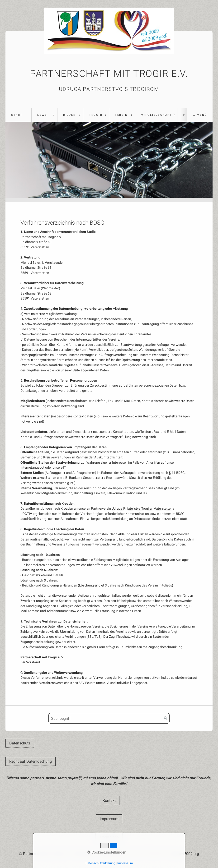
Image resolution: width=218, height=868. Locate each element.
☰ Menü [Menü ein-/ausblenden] (200, 115)
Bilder (69, 115)
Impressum (125, 863)
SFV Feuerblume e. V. (94, 683)
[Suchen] (166, 718)
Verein (121, 115)
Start (17, 115)
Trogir (96, 115)
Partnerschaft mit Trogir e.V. (109, 74)
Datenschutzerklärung (100, 863)
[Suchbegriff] (109, 718)
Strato (25, 360)
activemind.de (160, 678)
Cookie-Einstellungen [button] (107, 852)
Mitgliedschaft (156, 115)
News (42, 115)
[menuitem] (18, 115)
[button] (20, 743)
